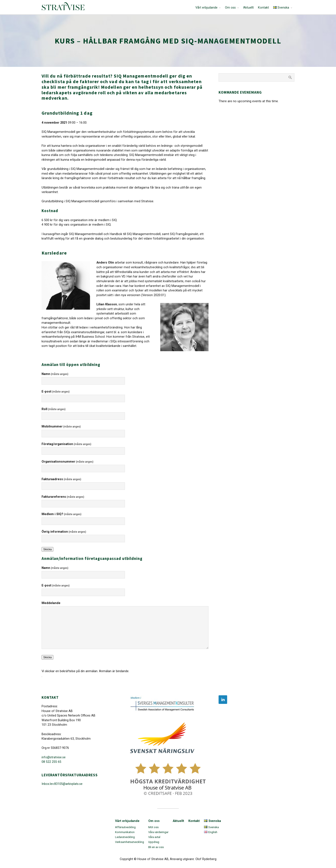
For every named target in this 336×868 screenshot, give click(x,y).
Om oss (230, 8)
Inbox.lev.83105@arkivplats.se (62, 784)
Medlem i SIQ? (61, 514)
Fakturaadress (61, 479)
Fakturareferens (63, 497)
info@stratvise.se (54, 757)
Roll (54, 409)
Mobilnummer (61, 427)
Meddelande (51, 603)
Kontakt (263, 8)
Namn (55, 374)
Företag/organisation (66, 444)
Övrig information (64, 532)
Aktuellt (248, 8)
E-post (56, 392)
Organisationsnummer (67, 462)
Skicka (47, 549)
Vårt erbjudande (206, 8)
